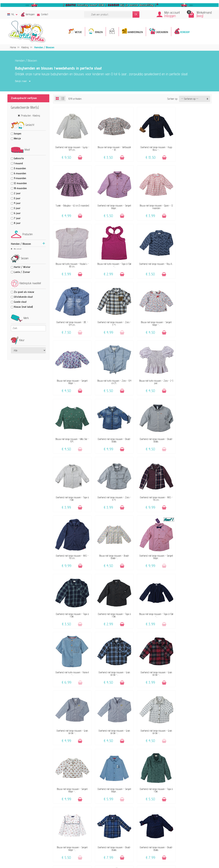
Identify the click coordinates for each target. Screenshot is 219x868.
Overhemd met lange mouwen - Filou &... (71, 261)
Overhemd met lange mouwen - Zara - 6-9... (193, 375)
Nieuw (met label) (23, 307)
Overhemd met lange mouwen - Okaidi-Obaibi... (71, 375)
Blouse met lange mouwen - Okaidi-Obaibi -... (153, 432)
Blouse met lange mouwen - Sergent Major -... (193, 261)
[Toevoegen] (79, 156)
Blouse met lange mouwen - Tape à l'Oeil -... (153, 488)
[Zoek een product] (108, 14)
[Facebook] (62, 851)
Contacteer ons (133, 796)
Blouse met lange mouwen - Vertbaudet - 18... (112, 147)
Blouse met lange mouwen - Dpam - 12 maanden (112, 204)
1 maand (18, 163)
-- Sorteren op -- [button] (190, 99)
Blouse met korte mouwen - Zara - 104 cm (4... (112, 318)
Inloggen (170, 16)
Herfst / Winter (22, 267)
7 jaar (17, 218)
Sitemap (177, 823)
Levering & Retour (135, 805)
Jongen (18, 134)
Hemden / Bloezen (21, 244)
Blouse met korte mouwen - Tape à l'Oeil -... (193, 204)
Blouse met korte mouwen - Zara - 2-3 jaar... (153, 318)
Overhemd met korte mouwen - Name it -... (193, 488)
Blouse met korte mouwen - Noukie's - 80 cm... (153, 204)
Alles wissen (17, 249)
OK (136, 14)
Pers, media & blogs (183, 814)
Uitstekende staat (23, 297)
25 (195, 737)
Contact (43, 14)
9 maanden (20, 178)
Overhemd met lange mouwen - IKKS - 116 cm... (72, 432)
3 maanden (20, 168)
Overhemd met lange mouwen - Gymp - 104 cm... (71, 147)
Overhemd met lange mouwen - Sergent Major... (71, 204)
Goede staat (20, 302)
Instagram (179, 833)
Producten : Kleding (30, 116)
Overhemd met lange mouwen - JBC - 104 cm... (112, 261)
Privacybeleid (180, 804)
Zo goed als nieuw (24, 292)
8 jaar (17, 223)
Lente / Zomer (22, 272)
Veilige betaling (133, 810)
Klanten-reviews (87, 824)
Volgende (205, 737)
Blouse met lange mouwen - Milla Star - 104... (193, 318)
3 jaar (17, 198)
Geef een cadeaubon (88, 829)
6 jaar (17, 213)
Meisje (17, 138)
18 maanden (20, 188)
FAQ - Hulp (131, 801)
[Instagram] (70, 851)
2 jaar (17, 193)
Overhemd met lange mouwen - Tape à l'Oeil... (153, 375)
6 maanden (20, 173)
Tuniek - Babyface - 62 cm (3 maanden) (193, 147)
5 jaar (17, 208)
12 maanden (20, 183)
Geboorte (19, 158)
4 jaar (17, 203)
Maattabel (130, 815)
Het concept (84, 803)
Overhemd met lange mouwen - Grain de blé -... (72, 545)
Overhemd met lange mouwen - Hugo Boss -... (153, 147)
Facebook (178, 828)
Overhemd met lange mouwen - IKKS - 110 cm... (112, 432)
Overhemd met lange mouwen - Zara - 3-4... (153, 261)
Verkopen (30, 14)
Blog (175, 819)
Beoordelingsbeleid (182, 809)
